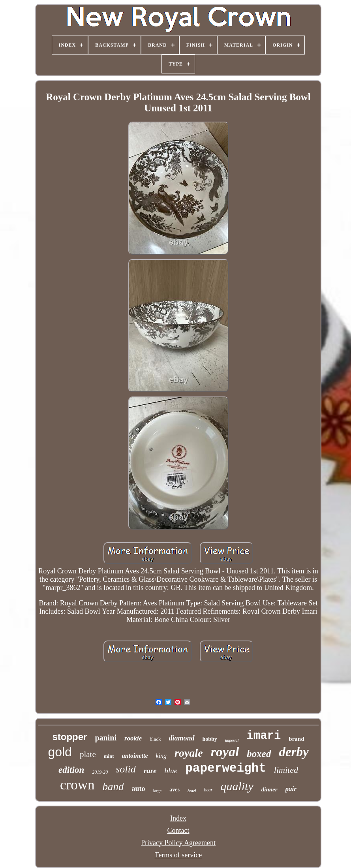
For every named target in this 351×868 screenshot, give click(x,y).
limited (286, 770)
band (113, 787)
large (158, 791)
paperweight (226, 768)
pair (291, 789)
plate (88, 754)
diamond (182, 738)
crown (77, 785)
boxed (259, 754)
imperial (232, 740)
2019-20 (100, 772)
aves (175, 790)
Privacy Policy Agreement (178, 843)
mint (109, 756)
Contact (178, 830)
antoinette (135, 756)
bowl (192, 791)
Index (178, 818)
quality (237, 786)
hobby (210, 739)
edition (71, 770)
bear (208, 790)
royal (225, 752)
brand (296, 739)
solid (126, 769)
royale (189, 753)
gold (60, 752)
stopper (69, 737)
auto (139, 789)
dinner (269, 789)
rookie (133, 738)
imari (264, 736)
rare (150, 771)
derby (294, 752)
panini (105, 738)
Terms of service (178, 855)
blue (171, 771)
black (155, 739)
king (161, 756)
